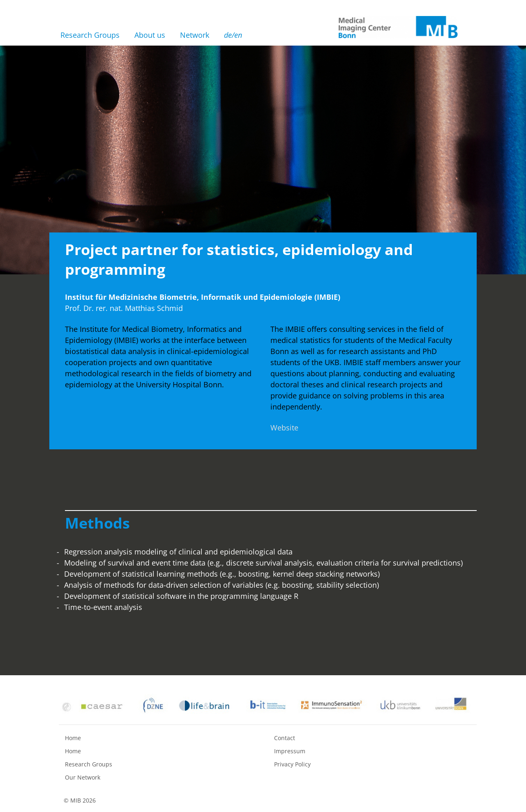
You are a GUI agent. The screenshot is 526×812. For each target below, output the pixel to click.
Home (73, 738)
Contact (285, 738)
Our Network (83, 777)
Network (195, 35)
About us (150, 35)
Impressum (290, 751)
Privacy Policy (292, 764)
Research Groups (90, 35)
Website (284, 428)
